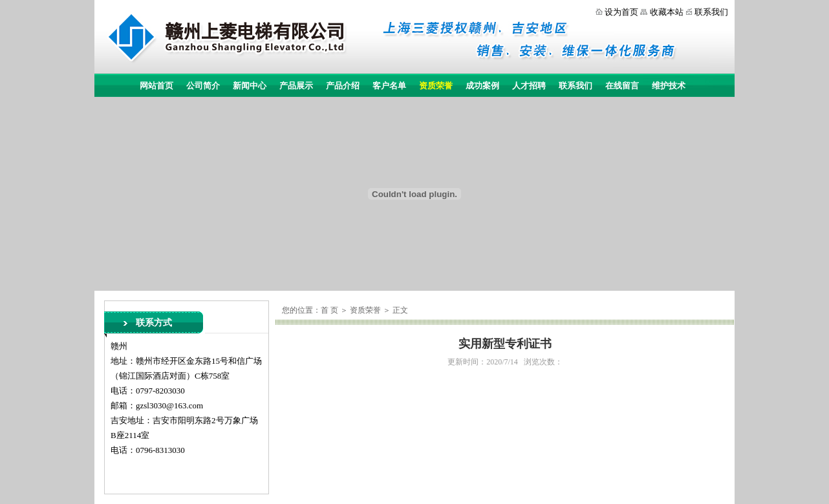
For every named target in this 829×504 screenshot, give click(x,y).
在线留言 (622, 86)
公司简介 (203, 86)
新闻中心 (250, 86)
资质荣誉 (436, 86)
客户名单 (389, 86)
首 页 (329, 310)
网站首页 (156, 86)
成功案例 (482, 86)
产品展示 (296, 86)
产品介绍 (343, 86)
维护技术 (669, 86)
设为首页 (621, 12)
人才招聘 (529, 86)
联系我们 (711, 12)
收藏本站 (667, 12)
